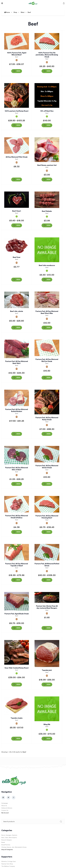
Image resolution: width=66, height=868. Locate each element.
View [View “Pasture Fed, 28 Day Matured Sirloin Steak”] (48, 484)
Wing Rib (47, 724)
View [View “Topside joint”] (48, 684)
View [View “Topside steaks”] (18, 739)
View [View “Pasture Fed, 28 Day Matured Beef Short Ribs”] (48, 328)
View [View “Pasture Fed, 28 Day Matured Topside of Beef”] (18, 580)
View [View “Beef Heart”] (18, 225)
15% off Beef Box (47, 111)
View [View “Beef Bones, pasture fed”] (48, 179)
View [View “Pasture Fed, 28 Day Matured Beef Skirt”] (18, 378)
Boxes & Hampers (7, 840)
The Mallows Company (8, 866)
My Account (5, 813)
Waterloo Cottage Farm (9, 862)
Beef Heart (17, 211)
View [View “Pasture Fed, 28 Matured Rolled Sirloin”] (48, 580)
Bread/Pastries (6, 845)
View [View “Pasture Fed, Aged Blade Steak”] (18, 628)
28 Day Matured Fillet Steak (17, 157)
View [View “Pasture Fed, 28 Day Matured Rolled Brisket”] (18, 434)
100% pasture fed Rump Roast (17, 111)
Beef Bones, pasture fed (47, 165)
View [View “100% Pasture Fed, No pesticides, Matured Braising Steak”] (48, 71)
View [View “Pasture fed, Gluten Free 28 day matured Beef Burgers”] (48, 628)
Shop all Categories (7, 850)
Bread (3, 842)
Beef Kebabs (47, 211)
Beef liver (17, 257)
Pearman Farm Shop (7, 864)
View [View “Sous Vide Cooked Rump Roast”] (18, 684)
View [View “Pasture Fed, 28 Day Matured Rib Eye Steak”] (48, 378)
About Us (4, 806)
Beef (29, 12)
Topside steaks (17, 718)
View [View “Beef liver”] (18, 280)
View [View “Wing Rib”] (48, 739)
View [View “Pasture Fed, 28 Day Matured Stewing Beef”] (48, 532)
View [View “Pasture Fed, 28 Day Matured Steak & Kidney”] (18, 532)
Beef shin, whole (17, 311)
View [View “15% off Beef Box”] (48, 125)
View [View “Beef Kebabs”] (48, 225)
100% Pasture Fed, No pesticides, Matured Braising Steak (47, 55)
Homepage (5, 803)
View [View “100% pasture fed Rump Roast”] (18, 125)
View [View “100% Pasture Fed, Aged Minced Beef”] (18, 71)
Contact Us (5, 810)
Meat (23, 12)
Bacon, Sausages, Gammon (9, 835)
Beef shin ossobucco (47, 265)
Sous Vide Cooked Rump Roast (17, 668)
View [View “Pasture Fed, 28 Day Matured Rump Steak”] (48, 434)
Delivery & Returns (7, 808)
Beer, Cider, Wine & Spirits (9, 838)
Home (7, 12)
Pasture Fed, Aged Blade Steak (17, 614)
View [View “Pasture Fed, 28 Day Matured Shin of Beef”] (18, 484)
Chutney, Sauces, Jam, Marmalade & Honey (14, 847)
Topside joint (47, 670)
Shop (15, 12)
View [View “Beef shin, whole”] (18, 328)
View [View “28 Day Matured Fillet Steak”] (18, 179)
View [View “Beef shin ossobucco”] (48, 280)
